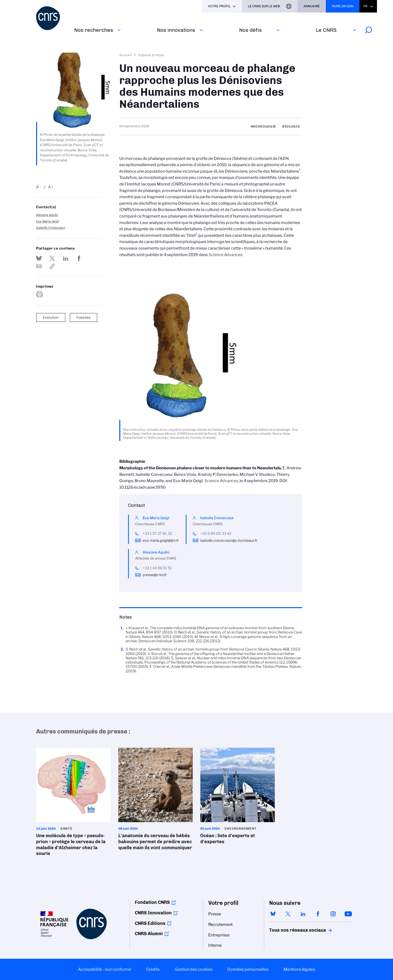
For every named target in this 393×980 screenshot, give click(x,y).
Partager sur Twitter (52, 258)
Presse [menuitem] (215, 914)
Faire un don (343, 6)
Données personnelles (248, 969)
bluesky (273, 914)
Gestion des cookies (193, 969)
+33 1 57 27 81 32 (157, 533)
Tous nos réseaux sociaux (289, 930)
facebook (318, 914)
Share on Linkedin (66, 258)
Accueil (126, 55)
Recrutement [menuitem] (220, 924)
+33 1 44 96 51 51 (157, 568)
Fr (365, 6)
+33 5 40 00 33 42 (216, 533)
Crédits (153, 969)
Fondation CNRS (152, 902)
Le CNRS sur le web (264, 6)
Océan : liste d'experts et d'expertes (238, 798)
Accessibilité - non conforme (105, 969)
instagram (333, 914)
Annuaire (312, 6)
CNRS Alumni (149, 934)
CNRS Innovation (153, 913)
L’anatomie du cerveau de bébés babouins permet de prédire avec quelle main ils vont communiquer (156, 801)
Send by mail (39, 266)
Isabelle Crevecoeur (51, 228)
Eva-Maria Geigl (47, 221)
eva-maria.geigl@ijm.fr (161, 540)
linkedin (303, 914)
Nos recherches (94, 30)
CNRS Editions (150, 923)
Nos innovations (176, 30)
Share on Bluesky (39, 258)
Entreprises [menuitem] (219, 935)
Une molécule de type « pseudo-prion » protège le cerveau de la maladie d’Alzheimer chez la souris (73, 804)
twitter (288, 914)
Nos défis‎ (250, 30)
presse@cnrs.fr (155, 575)
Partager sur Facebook (79, 258)
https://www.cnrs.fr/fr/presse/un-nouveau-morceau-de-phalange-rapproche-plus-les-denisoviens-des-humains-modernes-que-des (52, 266)
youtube (348, 914)
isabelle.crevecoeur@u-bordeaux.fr (229, 540)
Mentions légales (299, 969)
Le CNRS (326, 30)
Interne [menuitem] (215, 945)
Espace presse (151, 55)
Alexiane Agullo (47, 215)
